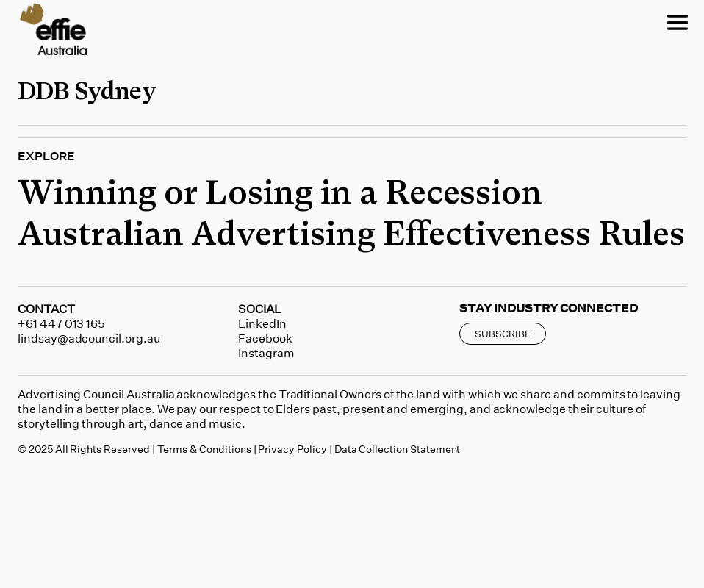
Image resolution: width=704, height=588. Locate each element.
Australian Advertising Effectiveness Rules (351, 235)
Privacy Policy (292, 449)
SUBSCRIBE (503, 334)
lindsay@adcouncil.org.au (89, 338)
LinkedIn (262, 323)
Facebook (265, 338)
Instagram (266, 353)
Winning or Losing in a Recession (280, 194)
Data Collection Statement (398, 449)
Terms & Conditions (204, 449)
